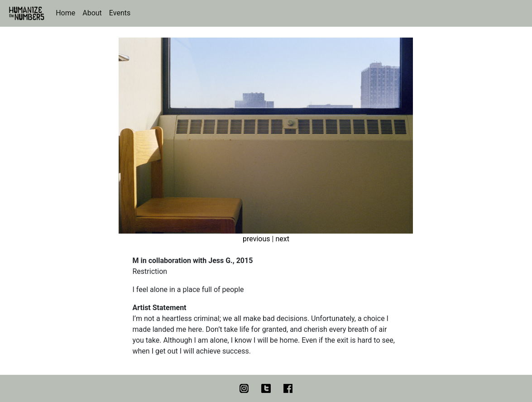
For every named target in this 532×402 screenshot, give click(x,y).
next (282, 239)
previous (256, 239)
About (92, 13)
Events (120, 13)
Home (65, 13)
